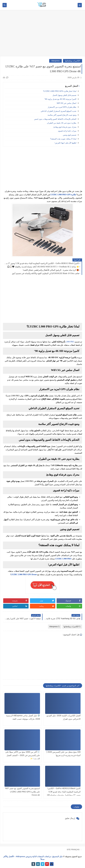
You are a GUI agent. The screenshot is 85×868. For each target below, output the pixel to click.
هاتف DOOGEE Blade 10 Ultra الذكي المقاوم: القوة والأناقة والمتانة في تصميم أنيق (45, 273)
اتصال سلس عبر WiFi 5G (67, 103)
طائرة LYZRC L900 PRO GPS (63, 195)
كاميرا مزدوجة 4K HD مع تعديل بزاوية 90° (60, 99)
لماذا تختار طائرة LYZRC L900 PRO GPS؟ (60, 91)
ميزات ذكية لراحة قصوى (67, 131)
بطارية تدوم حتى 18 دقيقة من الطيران (62, 123)
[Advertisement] (42, 34)
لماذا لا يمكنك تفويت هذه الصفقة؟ (63, 139)
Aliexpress (55, 61)
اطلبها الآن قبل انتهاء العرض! (65, 143)
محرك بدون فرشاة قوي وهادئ (65, 127)
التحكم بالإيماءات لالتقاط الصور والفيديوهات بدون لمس (55, 119)
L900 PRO (70, 342)
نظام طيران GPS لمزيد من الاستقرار (62, 107)
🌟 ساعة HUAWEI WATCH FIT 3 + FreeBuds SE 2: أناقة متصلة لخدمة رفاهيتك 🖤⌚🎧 (43, 267)
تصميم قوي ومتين (70, 135)
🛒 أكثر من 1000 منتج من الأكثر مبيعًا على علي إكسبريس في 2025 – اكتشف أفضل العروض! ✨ (23, 755)
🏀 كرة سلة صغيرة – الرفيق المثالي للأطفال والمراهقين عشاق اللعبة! (51, 270)
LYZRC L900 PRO (63, 559)
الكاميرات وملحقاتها (73, 61)
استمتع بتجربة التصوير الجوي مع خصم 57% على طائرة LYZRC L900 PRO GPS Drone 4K (22, 792)
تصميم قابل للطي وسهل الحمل (64, 95)
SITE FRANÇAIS (73, 850)
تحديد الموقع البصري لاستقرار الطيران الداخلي (59, 111)
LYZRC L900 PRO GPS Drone (24, 575)
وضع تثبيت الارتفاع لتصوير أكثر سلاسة (62, 115)
